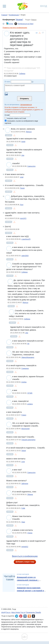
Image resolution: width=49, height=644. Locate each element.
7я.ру (33, 616)
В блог (11, 24)
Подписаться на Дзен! (26, 24)
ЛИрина (30, 494)
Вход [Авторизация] (44, 6)
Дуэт (22, 205)
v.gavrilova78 (26, 239)
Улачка (30, 533)
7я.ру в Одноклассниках (29, 616)
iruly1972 (23, 218)
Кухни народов (23, 574)
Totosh (22, 188)
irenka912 (25, 547)
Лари (23, 522)
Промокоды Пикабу (33, 612)
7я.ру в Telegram (17, 616)
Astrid (23, 142)
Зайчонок (25, 484)
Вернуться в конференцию (25, 556)
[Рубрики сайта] (4, 6)
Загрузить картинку (6, 94)
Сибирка (22, 74)
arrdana (30, 404)
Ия (28, 344)
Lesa (23, 462)
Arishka (24, 382)
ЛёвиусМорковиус (28, 357)
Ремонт (34, 20)
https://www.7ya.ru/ (18, 612)
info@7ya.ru (6, 612)
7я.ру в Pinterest (21, 616)
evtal (22, 177)
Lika (23, 155)
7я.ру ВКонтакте (25, 616)
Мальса (29, 132)
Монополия (25, 429)
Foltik (23, 508)
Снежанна (25, 368)
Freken (24, 415)
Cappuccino (31, 166)
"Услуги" (19, 20)
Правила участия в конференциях (15, 28)
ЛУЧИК (30, 393)
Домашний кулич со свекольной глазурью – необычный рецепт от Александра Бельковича (28, 582)
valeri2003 (25, 256)
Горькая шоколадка (28, 440)
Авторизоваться (26, 105)
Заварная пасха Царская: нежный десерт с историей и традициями (30, 591)
